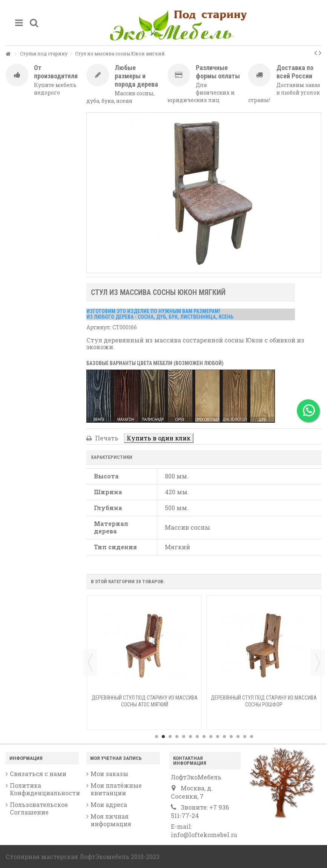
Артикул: (99, 327)
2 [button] (163, 737)
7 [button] (197, 737)
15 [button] (252, 737)
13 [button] (238, 737)
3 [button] (170, 737)
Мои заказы (109, 774)
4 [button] (177, 737)
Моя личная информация (111, 820)
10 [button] (218, 737)
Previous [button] (90, 663)
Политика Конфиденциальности (44, 789)
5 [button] (184, 737)
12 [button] (231, 737)
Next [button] (318, 663)
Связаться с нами (38, 774)
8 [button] (204, 737)
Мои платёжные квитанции (116, 789)
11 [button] (224, 737)
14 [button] (245, 737)
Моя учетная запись (116, 758)
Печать (106, 438)
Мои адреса (109, 805)
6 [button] (190, 737)
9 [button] (211, 737)
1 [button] (157, 737)
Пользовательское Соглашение (39, 808)
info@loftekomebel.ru (204, 835)
